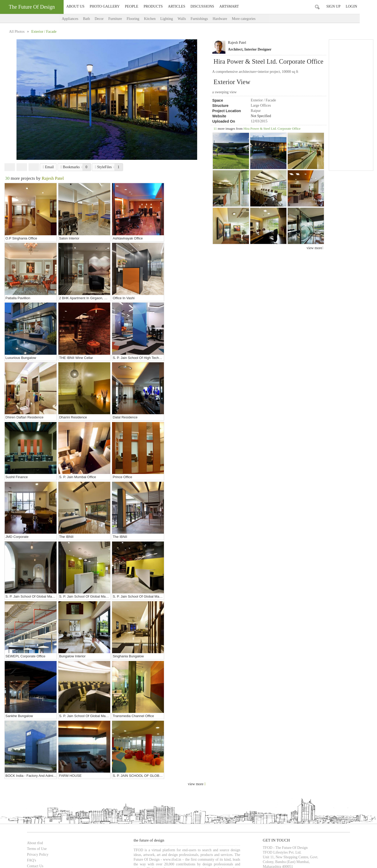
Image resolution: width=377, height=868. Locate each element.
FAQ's (26, 721)
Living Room (99, 829)
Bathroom (42, 829)
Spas (143, 812)
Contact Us (29, 726)
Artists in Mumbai (155, 789)
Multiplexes (215, 812)
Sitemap (27, 744)
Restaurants (66, 812)
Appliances (79, 19)
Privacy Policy (32, 715)
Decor (108, 19)
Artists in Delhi (181, 789)
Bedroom (57, 829)
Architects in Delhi (67, 784)
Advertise (28, 738)
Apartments (47, 812)
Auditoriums (234, 812)
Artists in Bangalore (231, 789)
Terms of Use (31, 709)
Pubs (201, 812)
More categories (257, 19)
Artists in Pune (204, 789)
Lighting (175, 19)
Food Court (178, 812)
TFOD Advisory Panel (38, 732)
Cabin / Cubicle (77, 829)
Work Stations (179, 829)
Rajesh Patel (237, 43)
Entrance (197, 829)
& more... (301, 812)
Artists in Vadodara (287, 789)
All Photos (17, 32)
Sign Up (351, 6)
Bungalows (29, 812)
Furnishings (208, 19)
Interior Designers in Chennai (76, 789)
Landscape (118, 829)
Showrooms (84, 812)
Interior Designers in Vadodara (120, 789)
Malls (99, 812)
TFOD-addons (32, 749)
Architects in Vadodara (193, 784)
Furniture (124, 19)
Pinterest (34, 167)
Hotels (133, 812)
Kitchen (158, 19)
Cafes (109, 812)
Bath (95, 19)
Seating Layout (156, 829)
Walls (191, 19)
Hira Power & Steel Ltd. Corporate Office (272, 129)
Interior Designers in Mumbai (231, 784)
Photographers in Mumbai (321, 789)
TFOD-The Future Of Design (43, 838)
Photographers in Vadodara (40, 795)
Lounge (120, 812)
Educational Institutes (279, 812)
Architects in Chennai (160, 784)
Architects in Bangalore (126, 784)
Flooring (142, 19)
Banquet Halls (159, 812)
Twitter (22, 167)
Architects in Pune (95, 784)
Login (369, 6)
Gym (209, 829)
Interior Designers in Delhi (272, 784)
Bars (192, 812)
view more (315, 248)
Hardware (228, 19)
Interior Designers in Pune (311, 784)
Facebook (10, 167)
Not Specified (261, 116)
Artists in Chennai (259, 789)
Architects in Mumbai (36, 784)
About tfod (29, 703)
